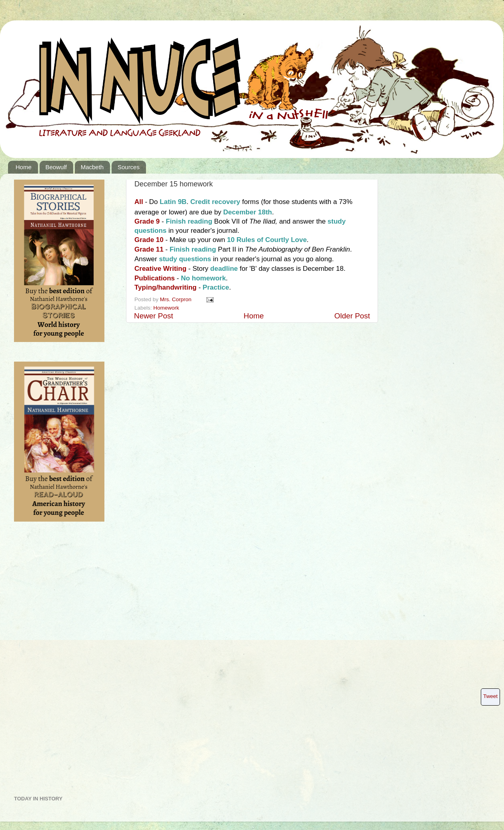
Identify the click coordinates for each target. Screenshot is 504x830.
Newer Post (154, 316)
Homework (166, 308)
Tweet (490, 696)
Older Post (352, 316)
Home (24, 167)
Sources (129, 167)
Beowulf (56, 167)
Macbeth (92, 167)
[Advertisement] (46, 662)
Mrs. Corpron (177, 299)
